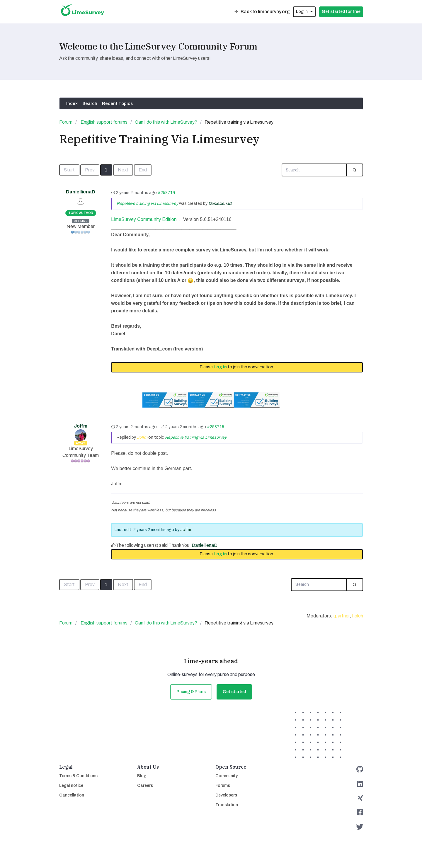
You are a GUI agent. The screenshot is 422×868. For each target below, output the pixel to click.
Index (72, 103)
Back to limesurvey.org (262, 12)
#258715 (216, 427)
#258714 (166, 193)
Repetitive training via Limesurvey (147, 204)
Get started (234, 692)
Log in (220, 367)
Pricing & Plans (191, 692)
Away (81, 443)
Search (90, 103)
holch (358, 616)
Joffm (81, 426)
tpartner (342, 616)
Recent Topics (117, 103)
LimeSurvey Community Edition (144, 219)
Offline (81, 221)
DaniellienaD (81, 192)
